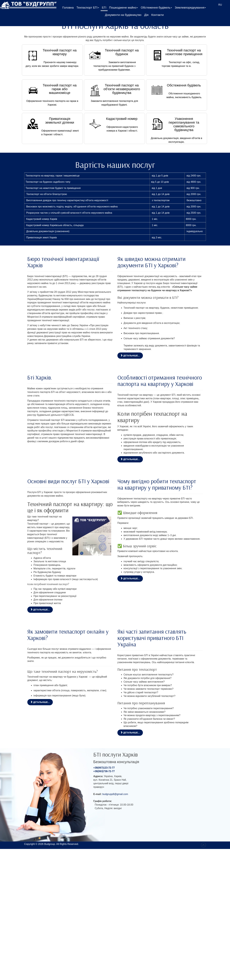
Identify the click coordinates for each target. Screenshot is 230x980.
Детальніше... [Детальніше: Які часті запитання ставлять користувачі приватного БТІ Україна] (130, 733)
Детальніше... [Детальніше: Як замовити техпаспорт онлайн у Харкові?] (40, 702)
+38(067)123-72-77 (132, 768)
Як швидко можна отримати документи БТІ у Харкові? (151, 262)
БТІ (104, 8)
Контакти (157, 15)
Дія (146, 15)
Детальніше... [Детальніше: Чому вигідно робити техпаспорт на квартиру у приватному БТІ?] (130, 579)
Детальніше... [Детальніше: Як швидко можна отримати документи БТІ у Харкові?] (130, 356)
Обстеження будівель (156, 9)
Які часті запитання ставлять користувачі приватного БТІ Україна (152, 638)
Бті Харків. (40, 377)
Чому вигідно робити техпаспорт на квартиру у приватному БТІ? (157, 484)
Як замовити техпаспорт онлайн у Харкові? (68, 635)
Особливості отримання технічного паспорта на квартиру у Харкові (160, 381)
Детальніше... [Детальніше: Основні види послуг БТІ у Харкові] (40, 610)
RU (220, 5)
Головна (68, 8)
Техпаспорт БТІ (88, 9)
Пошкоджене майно (124, 9)
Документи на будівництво (123, 15)
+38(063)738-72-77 (132, 771)
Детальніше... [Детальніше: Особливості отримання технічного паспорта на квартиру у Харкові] (130, 459)
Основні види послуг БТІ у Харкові (68, 481)
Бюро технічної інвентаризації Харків (63, 262)
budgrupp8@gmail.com (143, 794)
